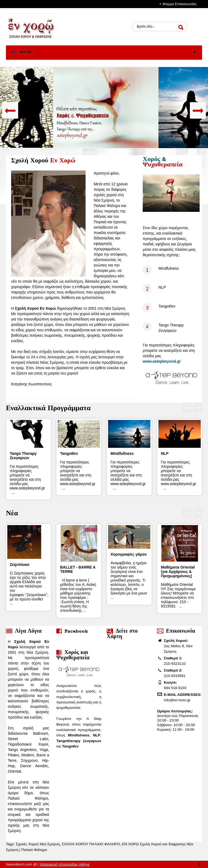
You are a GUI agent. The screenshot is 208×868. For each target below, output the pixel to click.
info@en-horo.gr (177, 700)
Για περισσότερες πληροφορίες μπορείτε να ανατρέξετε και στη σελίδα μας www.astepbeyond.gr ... (28, 473)
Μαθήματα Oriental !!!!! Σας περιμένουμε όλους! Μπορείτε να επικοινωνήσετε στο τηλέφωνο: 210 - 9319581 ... (178, 587)
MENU (104, 53)
